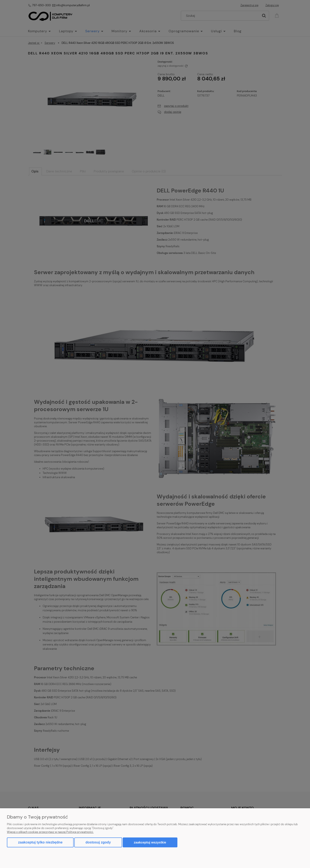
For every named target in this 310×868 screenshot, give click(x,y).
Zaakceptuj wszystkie (150, 842)
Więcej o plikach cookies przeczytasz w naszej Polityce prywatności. (50, 832)
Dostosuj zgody (98, 842)
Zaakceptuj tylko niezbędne (40, 842)
